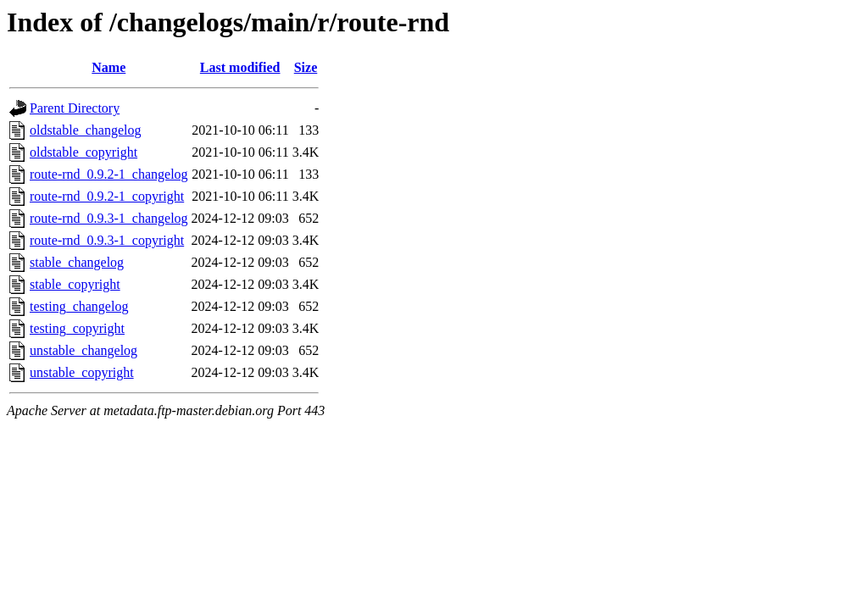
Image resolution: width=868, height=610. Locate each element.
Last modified (240, 67)
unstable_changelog (83, 350)
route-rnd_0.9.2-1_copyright (107, 196)
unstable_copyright (82, 372)
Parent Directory (75, 108)
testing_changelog (79, 306)
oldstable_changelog (86, 130)
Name (108, 67)
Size (306, 67)
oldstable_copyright (83, 152)
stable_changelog (77, 262)
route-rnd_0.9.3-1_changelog (109, 218)
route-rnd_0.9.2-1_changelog (109, 174)
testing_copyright (77, 328)
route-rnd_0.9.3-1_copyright (107, 240)
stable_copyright (75, 284)
